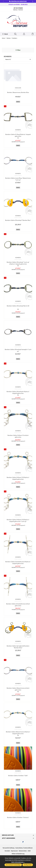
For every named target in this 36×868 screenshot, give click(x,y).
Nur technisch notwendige (13, 865)
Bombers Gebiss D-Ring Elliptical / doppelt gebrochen (18, 135)
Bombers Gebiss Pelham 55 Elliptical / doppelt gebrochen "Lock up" (18, 521)
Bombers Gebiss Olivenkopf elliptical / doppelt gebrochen (18, 393)
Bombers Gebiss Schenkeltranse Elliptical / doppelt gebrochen (18, 563)
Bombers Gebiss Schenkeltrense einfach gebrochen (18, 605)
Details (18, 102)
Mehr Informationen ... (18, 862)
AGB (29, 852)
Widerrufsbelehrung (18, 855)
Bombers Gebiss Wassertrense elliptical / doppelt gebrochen (18, 733)
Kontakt (7, 852)
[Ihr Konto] (24, 34)
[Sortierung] (18, 59)
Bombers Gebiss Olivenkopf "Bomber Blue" (18, 220)
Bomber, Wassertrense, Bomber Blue (18, 92)
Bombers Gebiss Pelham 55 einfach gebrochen (18, 437)
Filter (18, 50)
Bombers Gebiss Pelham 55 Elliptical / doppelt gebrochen (18, 479)
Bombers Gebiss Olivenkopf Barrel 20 (18, 306)
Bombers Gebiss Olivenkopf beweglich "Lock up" (18, 351)
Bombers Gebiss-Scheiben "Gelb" (18, 776)
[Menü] (5, 34)
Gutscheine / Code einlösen (24, 849)
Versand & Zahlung (8, 849)
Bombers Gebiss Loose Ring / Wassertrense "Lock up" (18, 179)
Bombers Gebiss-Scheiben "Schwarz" (18, 818)
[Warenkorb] (33, 34)
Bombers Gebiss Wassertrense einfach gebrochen (18, 690)
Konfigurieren (28, 865)
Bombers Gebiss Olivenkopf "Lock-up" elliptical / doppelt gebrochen (18, 263)
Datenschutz (23, 852)
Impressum (14, 852)
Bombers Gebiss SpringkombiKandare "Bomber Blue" (18, 647)
